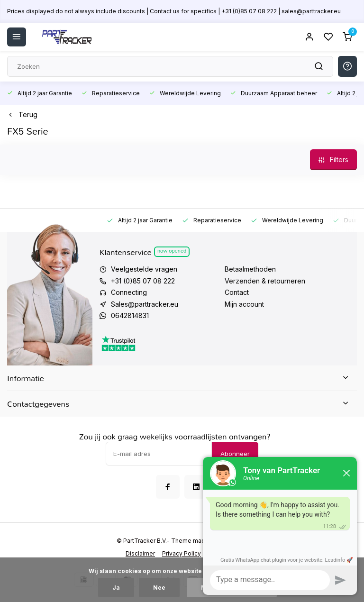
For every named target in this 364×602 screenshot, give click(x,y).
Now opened (172, 251)
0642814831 (130, 315)
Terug (22, 114)
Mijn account (244, 304)
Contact (237, 292)
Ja (116, 588)
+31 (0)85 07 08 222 (143, 281)
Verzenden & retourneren (265, 281)
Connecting (129, 292)
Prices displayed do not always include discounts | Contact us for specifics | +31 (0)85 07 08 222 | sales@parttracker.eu (174, 11)
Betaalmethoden (250, 269)
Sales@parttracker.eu (145, 304)
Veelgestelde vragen (144, 269)
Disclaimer (140, 553)
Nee (159, 588)
